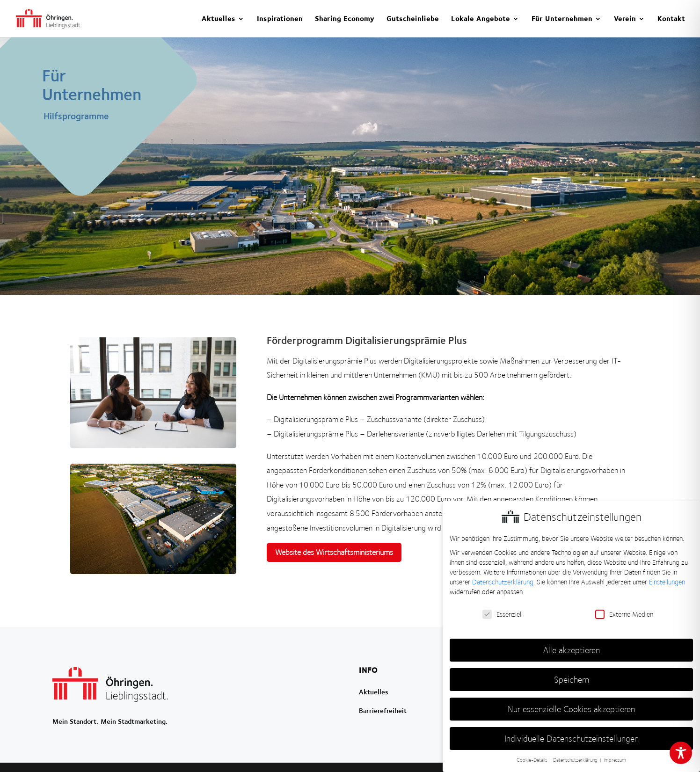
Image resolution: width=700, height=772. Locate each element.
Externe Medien (624, 614)
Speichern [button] (572, 680)
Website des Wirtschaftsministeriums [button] (334, 552)
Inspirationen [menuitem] (280, 19)
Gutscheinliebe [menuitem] (413, 19)
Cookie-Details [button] (532, 760)
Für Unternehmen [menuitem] (562, 19)
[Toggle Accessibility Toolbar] (681, 753)
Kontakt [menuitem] (671, 19)
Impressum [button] (615, 760)
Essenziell (503, 614)
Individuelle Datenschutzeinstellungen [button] (572, 739)
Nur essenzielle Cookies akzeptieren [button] (571, 709)
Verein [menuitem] (625, 19)
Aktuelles (374, 692)
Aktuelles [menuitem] (219, 19)
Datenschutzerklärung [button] (576, 760)
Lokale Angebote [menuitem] (481, 19)
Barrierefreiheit (383, 710)
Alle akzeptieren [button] (572, 650)
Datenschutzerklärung (503, 582)
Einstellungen (667, 582)
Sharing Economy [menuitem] (345, 19)
